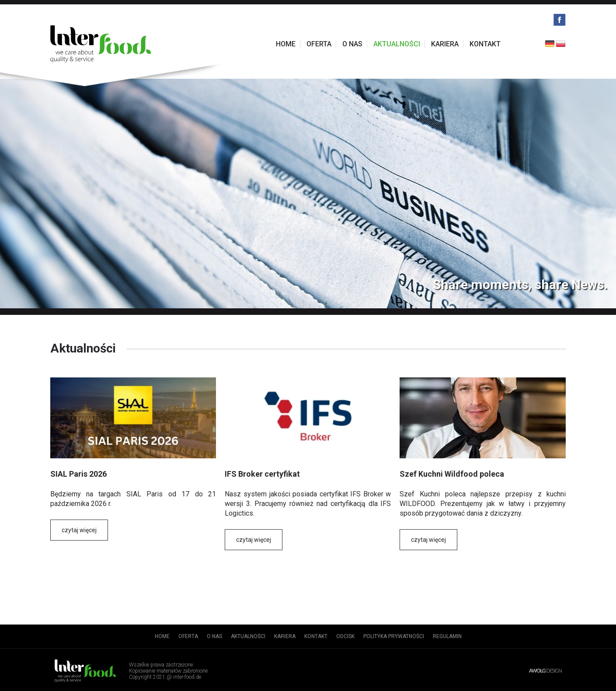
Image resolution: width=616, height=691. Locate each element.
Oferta (319, 44)
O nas (352, 44)
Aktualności (397, 44)
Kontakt (485, 44)
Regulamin (447, 636)
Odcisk (345, 636)
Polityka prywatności (394, 636)
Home (286, 44)
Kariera (445, 44)
